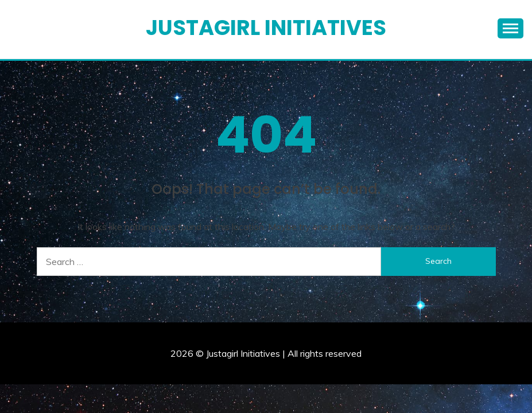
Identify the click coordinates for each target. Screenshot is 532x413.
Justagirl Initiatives (266, 28)
